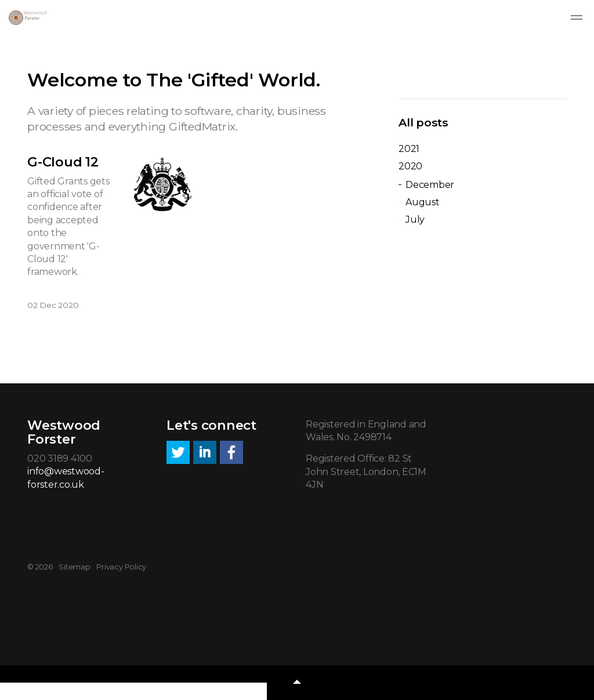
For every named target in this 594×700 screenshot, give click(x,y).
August (423, 202)
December (430, 185)
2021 (409, 149)
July (415, 220)
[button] (297, 683)
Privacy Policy (121, 567)
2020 (410, 166)
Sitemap (74, 567)
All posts (423, 122)
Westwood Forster (28, 18)
